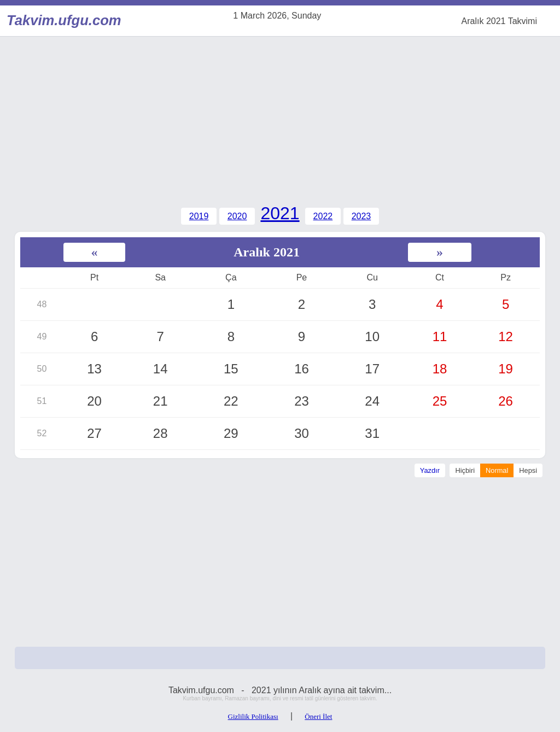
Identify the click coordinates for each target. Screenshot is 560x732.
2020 (237, 216)
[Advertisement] (280, 119)
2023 (361, 216)
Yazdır (430, 470)
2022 (323, 216)
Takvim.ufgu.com (61, 20)
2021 (280, 213)
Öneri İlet (318, 716)
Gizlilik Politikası (253, 716)
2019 (199, 216)
